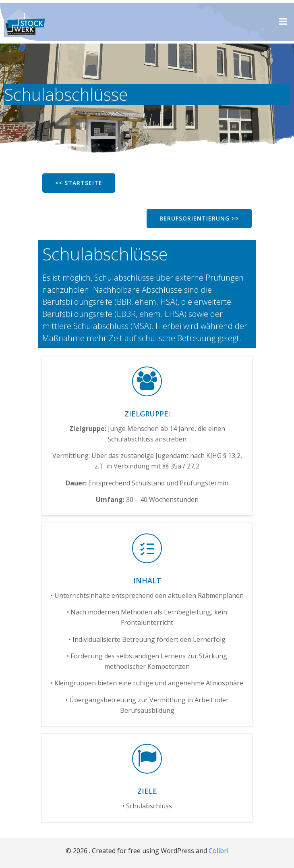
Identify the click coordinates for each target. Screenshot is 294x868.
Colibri (218, 851)
